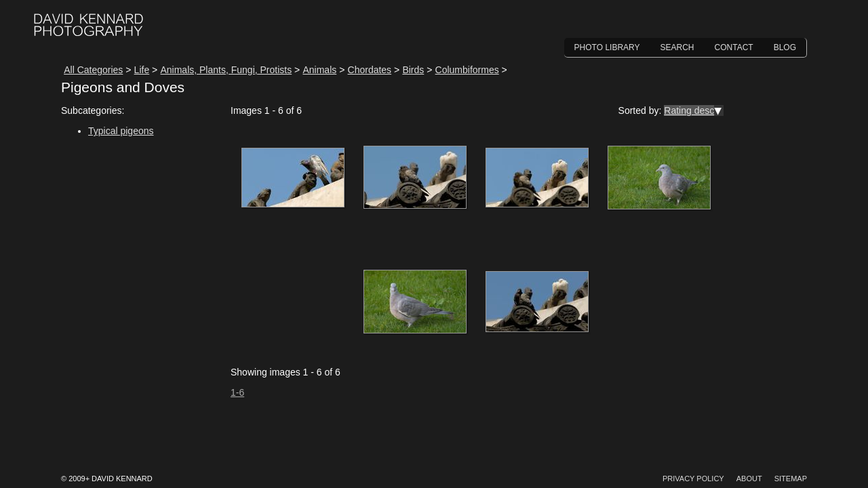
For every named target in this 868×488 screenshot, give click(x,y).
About (749, 479)
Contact (734, 47)
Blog (785, 47)
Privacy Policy (693, 479)
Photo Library (607, 47)
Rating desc (689, 110)
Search (677, 47)
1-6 (237, 392)
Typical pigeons (121, 131)
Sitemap (791, 479)
